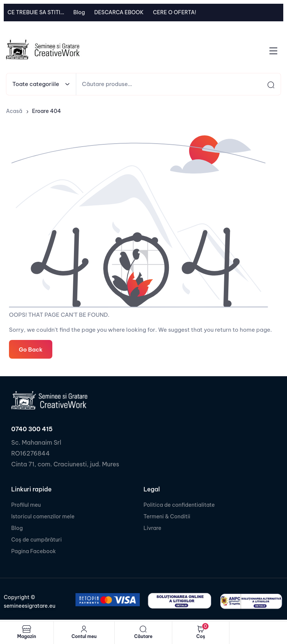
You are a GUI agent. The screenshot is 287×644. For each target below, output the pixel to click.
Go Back (30, 349)
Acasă (14, 111)
